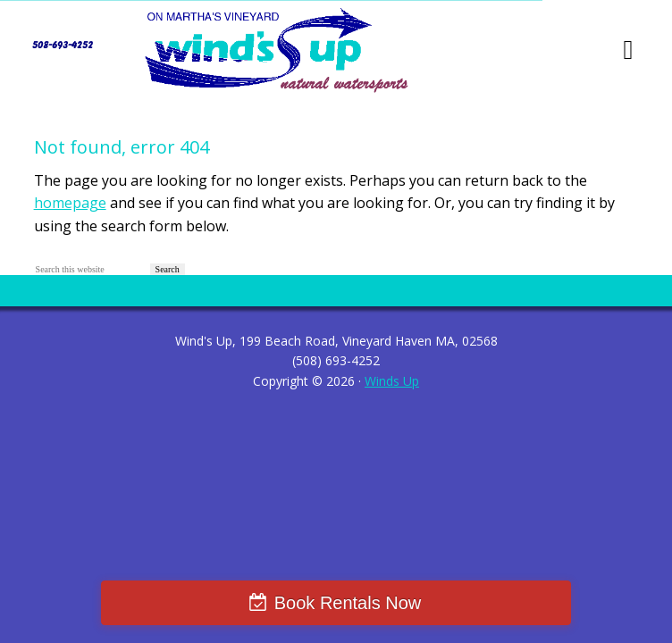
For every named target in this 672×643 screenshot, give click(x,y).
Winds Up (392, 381)
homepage (70, 203)
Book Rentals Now (348, 603)
